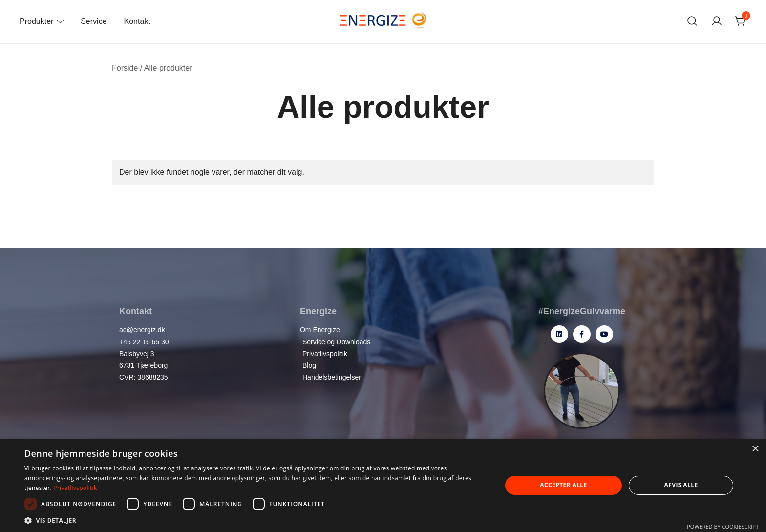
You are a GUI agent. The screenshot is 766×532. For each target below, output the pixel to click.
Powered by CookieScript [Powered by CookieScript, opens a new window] (723, 526)
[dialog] (383, 485)
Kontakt (137, 21)
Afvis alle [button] (681, 485)
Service (94, 21)
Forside (125, 68)
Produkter (36, 21)
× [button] (755, 449)
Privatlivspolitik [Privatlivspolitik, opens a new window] (75, 488)
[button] (256, 520)
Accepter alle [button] (563, 485)
